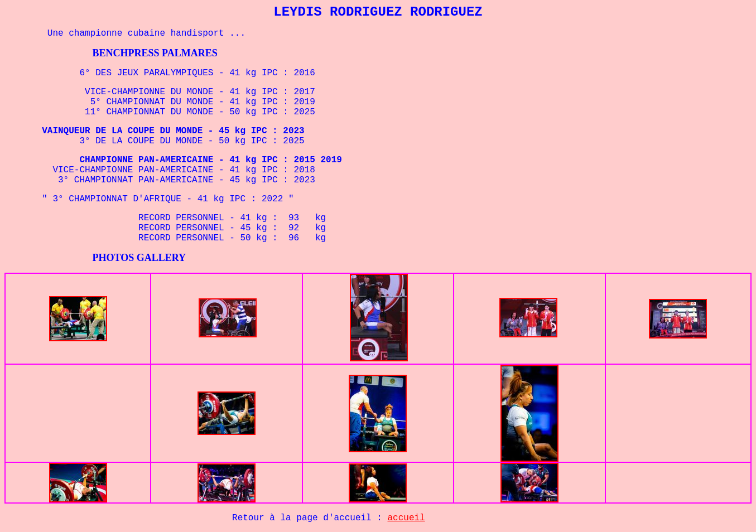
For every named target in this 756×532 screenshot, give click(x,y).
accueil (406, 518)
